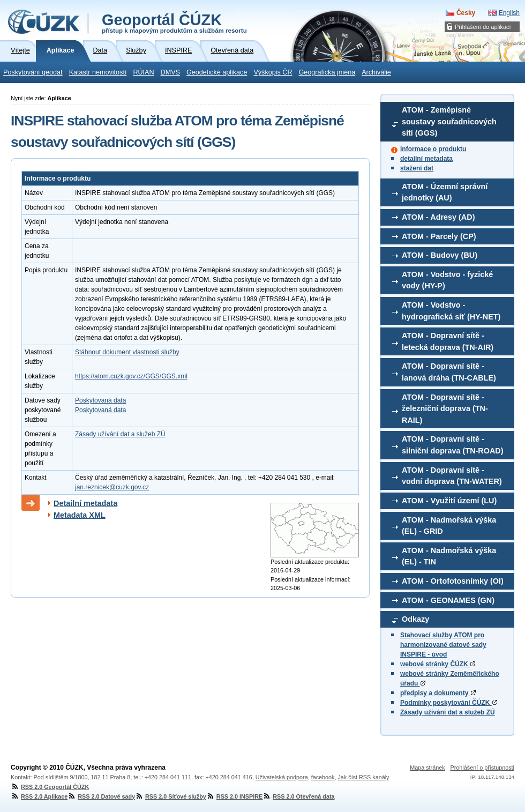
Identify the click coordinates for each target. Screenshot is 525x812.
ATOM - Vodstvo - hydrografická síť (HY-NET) (451, 311)
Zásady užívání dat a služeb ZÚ (448, 712)
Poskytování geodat (33, 72)
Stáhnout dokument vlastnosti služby (127, 352)
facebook (323, 777)
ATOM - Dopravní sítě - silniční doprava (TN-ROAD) (453, 445)
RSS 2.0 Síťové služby (171, 796)
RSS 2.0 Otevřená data (298, 796)
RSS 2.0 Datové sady (101, 796)
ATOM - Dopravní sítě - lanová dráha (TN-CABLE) (449, 372)
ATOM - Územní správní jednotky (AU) (445, 192)
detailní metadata (426, 159)
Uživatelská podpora (282, 777)
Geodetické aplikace (217, 72)
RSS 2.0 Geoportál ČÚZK (50, 787)
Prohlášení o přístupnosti (482, 768)
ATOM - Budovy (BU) (440, 255)
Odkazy (415, 619)
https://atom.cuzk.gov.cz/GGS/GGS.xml (131, 376)
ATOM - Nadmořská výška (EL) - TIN (449, 556)
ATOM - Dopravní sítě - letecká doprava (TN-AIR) (448, 341)
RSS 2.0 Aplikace (39, 796)
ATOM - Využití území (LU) (449, 501)
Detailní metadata (85, 503)
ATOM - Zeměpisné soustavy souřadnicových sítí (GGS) (449, 121)
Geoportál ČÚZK (174, 23)
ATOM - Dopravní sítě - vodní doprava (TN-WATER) (452, 476)
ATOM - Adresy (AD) (438, 217)
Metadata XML (80, 515)
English (509, 13)
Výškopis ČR (273, 72)
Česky (466, 13)
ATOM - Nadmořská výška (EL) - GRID (449, 526)
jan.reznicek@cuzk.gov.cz (112, 487)
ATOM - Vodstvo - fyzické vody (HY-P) (447, 280)
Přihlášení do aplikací (483, 27)
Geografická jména (327, 72)
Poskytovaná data (100, 400)
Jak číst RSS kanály (363, 777)
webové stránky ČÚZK (438, 664)
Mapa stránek (427, 768)
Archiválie (376, 72)
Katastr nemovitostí (98, 72)
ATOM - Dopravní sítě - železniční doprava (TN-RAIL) (445, 409)
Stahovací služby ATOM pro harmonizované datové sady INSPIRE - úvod (443, 645)
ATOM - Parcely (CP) (439, 236)
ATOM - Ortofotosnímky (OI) (453, 581)
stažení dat (417, 168)
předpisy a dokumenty (438, 693)
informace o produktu (433, 149)
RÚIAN (143, 72)
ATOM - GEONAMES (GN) (448, 600)
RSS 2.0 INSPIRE (234, 796)
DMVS (170, 72)
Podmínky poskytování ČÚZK (449, 703)
